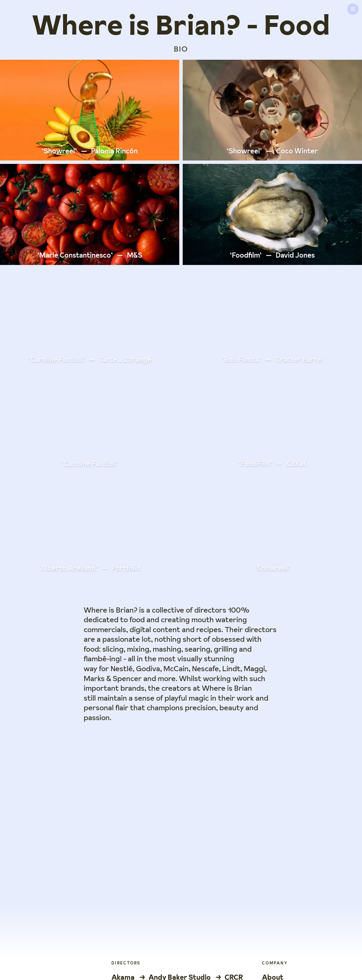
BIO (181, 49)
